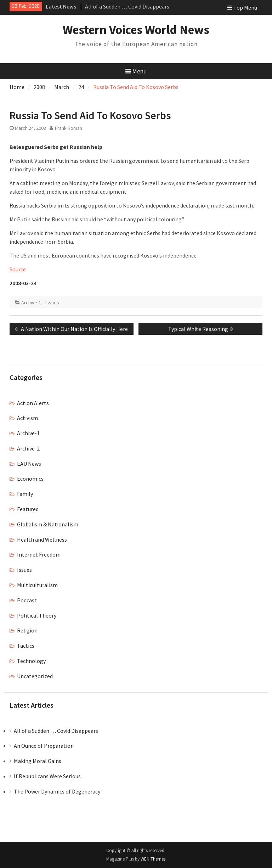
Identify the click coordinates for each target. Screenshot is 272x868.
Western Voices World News (136, 30)
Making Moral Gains (38, 761)
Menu (136, 71)
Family (25, 494)
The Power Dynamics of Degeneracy (57, 791)
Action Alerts (33, 403)
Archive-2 (28, 448)
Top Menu (242, 7)
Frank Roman (69, 128)
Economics (30, 479)
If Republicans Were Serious (47, 776)
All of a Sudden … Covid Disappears (127, 6)
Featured (28, 509)
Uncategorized (35, 676)
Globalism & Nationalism (48, 524)
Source (18, 269)
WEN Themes (153, 859)
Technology (31, 661)
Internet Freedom (39, 554)
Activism (27, 418)
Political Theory (37, 615)
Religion (27, 630)
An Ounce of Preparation (44, 746)
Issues (52, 303)
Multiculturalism (37, 585)
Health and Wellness (42, 540)
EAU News (29, 464)
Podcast (27, 600)
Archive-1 (31, 303)
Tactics (26, 646)
